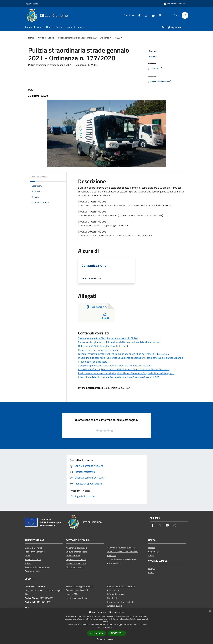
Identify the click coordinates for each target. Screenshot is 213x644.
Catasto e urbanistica (76, 563)
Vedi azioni (155, 57)
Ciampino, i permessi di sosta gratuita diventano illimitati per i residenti (115, 366)
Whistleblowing (114, 606)
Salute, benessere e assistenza (122, 559)
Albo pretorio (113, 590)
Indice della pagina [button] (40, 177)
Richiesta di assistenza (77, 598)
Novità (41, 38)
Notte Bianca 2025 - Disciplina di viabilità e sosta (104, 346)
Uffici (27, 556)
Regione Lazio (31, 4)
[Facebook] (138, 15)
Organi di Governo (33, 548)
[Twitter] (145, 15)
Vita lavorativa (73, 556)
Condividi (155, 51)
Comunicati (154, 552)
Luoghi (151, 568)
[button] (106, 639)
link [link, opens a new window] (113, 627)
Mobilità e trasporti (75, 567)
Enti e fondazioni (33, 559)
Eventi (151, 572)
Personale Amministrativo (37, 567)
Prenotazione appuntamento (79, 586)
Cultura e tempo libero (77, 552)
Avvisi (151, 556)
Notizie (51, 38)
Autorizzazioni (114, 563)
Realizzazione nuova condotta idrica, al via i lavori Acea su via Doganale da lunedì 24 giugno (126, 373)
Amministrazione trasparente (121, 586)
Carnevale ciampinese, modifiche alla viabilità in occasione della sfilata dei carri (119, 342)
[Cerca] (185, 15)
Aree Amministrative (35, 552)
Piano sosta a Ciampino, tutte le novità (98, 350)
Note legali (112, 598)
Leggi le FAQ (72, 594)
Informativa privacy (116, 594)
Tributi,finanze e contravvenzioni (123, 552)
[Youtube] (152, 15)
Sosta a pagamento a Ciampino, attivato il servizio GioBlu (108, 338)
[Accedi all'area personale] (174, 4)
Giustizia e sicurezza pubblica (121, 548)
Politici (28, 563)
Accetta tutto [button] (97, 633)
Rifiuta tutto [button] (117, 633)
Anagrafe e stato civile (77, 548)
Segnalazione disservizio (77, 590)
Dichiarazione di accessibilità (121, 602)
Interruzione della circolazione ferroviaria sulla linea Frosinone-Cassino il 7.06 (119, 377)
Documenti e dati (33, 571)
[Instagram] (159, 15)
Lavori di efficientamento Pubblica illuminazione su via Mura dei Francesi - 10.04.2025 (123, 354)
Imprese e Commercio (76, 559)
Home (31, 38)
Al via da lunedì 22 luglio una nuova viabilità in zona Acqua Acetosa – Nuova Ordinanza (124, 369)
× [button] (210, 611)
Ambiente (112, 555)
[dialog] (106, 626)
